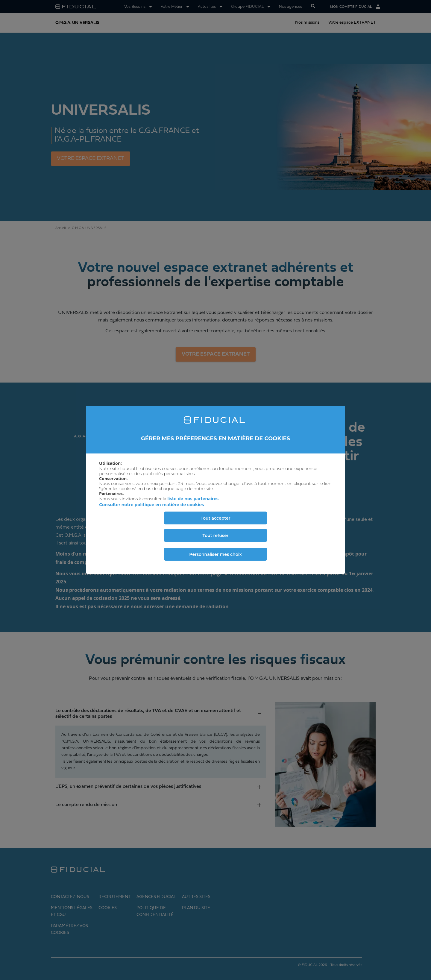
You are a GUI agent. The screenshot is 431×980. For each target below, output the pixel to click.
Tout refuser (216, 535)
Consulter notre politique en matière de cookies (151, 505)
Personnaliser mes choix (215, 554)
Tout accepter (215, 518)
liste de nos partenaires (193, 499)
